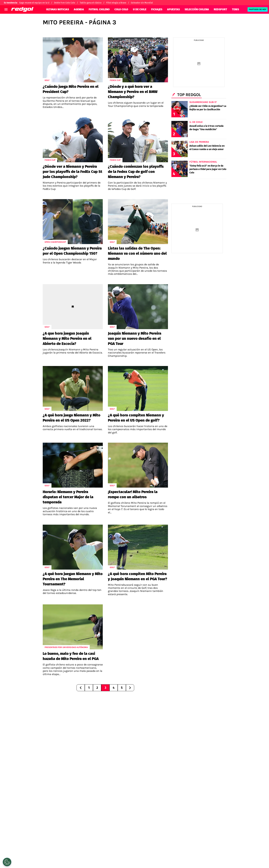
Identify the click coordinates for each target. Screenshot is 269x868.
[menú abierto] (6, 9)
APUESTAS (173, 9)
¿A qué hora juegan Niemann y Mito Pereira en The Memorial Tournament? (73, 579)
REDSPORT (220, 9)
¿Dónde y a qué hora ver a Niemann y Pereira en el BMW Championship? (133, 92)
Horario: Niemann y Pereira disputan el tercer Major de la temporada (68, 497)
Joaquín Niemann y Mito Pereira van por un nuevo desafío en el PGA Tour (135, 338)
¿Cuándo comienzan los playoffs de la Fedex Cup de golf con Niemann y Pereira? (136, 172)
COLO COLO (121, 9)
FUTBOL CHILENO (99, 9)
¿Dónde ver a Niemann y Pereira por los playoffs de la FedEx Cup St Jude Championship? (72, 172)
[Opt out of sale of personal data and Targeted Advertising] (7, 862)
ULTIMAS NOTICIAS (58, 9)
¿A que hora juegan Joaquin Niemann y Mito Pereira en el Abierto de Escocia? (67, 338)
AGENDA (79, 9)
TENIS (235, 9)
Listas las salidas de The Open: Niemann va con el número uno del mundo (137, 253)
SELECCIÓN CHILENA (197, 9)
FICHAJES (157, 9)
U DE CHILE (140, 9)
